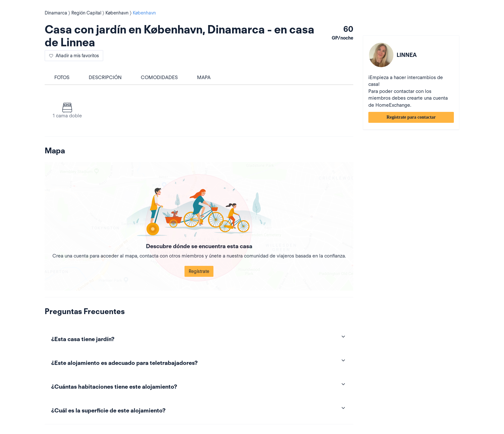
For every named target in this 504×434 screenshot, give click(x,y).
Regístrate (199, 271)
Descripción (105, 77)
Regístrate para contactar (411, 117)
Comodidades (159, 77)
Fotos (62, 77)
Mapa (204, 77)
